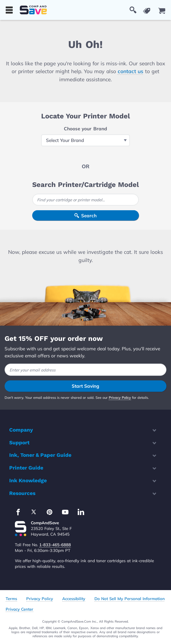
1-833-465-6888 (55, 545)
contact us (131, 71)
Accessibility (74, 599)
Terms (11, 599)
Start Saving (85, 386)
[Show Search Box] (133, 10)
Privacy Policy (120, 397)
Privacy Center (19, 609)
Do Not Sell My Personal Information (130, 599)
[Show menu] (9, 10)
